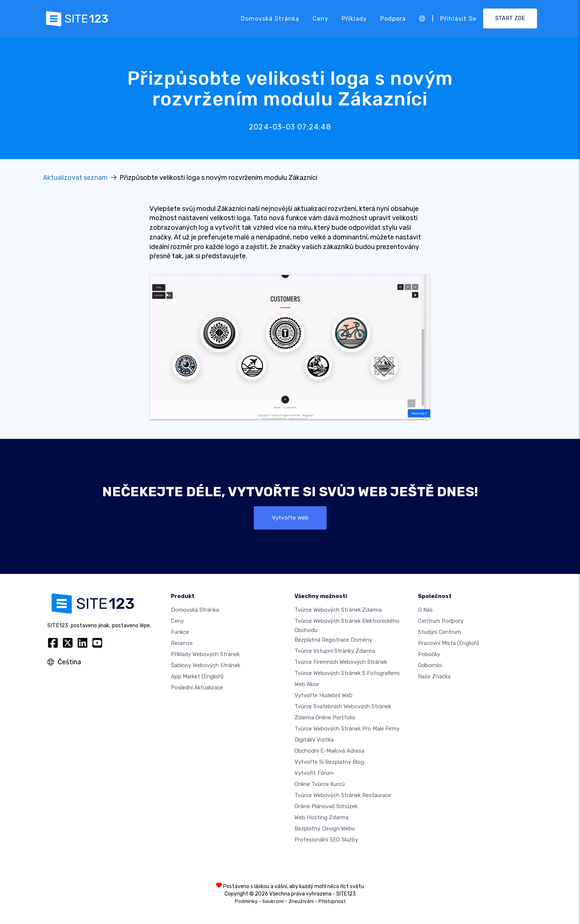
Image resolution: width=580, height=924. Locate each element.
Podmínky (246, 902)
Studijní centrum (439, 632)
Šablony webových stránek (205, 666)
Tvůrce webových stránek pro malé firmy (347, 729)
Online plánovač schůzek (326, 807)
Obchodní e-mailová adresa (329, 751)
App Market (197, 677)
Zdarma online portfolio (325, 718)
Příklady (354, 18)
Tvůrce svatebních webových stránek (343, 707)
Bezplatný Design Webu (325, 829)
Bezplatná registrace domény (333, 640)
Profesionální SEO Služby (326, 840)
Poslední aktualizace (197, 688)
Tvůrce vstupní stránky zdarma (335, 651)
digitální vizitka (314, 740)
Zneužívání (301, 902)
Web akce (307, 685)
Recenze (182, 644)
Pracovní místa (449, 644)
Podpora (393, 18)
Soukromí (273, 902)
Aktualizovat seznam (75, 178)
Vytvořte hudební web (323, 696)
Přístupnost (332, 902)
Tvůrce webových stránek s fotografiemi (347, 673)
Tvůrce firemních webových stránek (341, 662)
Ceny (321, 18)
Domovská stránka (270, 18)
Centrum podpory (441, 621)
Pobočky (429, 655)
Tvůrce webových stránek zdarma (338, 610)
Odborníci (430, 666)
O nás (425, 610)
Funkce (180, 632)
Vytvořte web (290, 518)
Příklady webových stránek (205, 655)
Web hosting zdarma (321, 818)
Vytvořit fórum (314, 773)
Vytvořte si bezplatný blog (329, 762)
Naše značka (434, 677)
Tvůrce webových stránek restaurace (343, 796)
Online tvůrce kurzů (320, 784)
